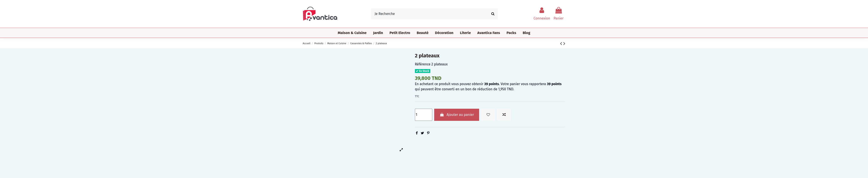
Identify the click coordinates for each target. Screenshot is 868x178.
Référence (423, 64)
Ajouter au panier (457, 115)
